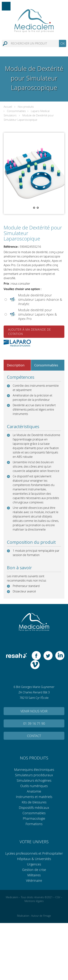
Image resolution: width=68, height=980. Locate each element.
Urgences (34, 864)
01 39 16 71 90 (34, 723)
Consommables (16, 111)
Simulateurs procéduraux (34, 775)
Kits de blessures (34, 802)
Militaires (34, 875)
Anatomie (34, 791)
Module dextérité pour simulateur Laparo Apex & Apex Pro (38, 314)
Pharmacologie (34, 818)
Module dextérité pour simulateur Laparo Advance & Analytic (40, 299)
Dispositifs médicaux (34, 808)
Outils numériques (34, 786)
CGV (58, 897)
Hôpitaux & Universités (34, 859)
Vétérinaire (34, 880)
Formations (34, 824)
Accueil (8, 107)
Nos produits (26, 107)
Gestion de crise (34, 870)
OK (63, 43)
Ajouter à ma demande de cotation (30, 332)
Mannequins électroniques (34, 770)
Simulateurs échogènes (34, 780)
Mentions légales (34, 901)
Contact (34, 736)
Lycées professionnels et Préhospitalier (34, 853)
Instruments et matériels (34, 797)
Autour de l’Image (41, 916)
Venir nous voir (34, 711)
